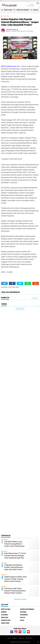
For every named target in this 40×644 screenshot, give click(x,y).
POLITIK (23, 617)
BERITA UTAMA (8, 10)
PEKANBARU (24, 615)
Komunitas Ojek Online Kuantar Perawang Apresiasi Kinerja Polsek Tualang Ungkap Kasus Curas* (15, 592)
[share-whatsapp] (28, 283)
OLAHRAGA (4, 615)
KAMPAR (4, 612)
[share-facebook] (12, 283)
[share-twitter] (20, 283)
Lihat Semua (20, 309)
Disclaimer (21, 638)
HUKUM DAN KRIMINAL (23, 10)
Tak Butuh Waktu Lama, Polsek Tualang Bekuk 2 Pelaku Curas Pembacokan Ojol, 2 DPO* (14, 545)
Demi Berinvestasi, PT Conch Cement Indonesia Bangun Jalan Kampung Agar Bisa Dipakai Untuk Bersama (15, 557)
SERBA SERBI (5, 623)
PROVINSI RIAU (6, 620)
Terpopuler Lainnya (20, 599)
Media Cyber (29, 638)
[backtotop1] (38, 642)
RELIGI (22, 620)
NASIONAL (36, 10)
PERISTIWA (5, 617)
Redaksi (15, 638)
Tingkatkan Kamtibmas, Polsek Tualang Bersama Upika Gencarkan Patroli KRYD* (14, 568)
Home (9, 638)
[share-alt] (4, 283)
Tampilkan (35, 298)
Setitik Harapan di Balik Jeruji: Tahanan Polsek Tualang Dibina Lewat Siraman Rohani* (16, 580)
